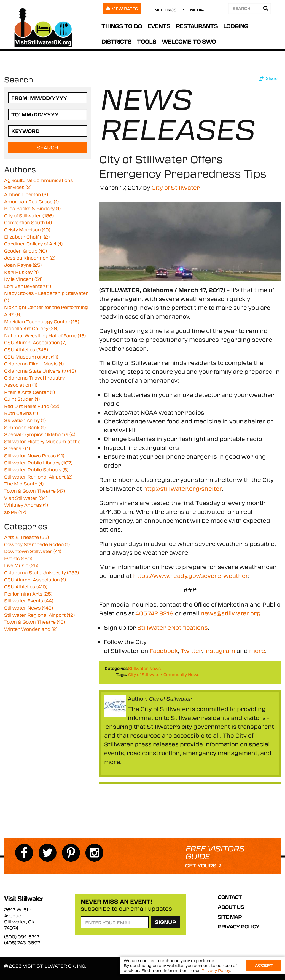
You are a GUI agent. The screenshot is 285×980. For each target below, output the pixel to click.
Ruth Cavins (21, 413)
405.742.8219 (154, 613)
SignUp (166, 923)
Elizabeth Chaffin (27, 237)
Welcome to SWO (189, 41)
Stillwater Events (29, 601)
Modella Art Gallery (31, 328)
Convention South (28, 222)
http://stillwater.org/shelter (183, 488)
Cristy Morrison (27, 230)
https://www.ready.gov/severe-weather (191, 576)
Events (159, 26)
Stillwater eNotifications (173, 627)
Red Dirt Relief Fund (32, 406)
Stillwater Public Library (38, 463)
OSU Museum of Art (31, 357)
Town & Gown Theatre (35, 491)
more (257, 651)
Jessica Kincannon (30, 258)
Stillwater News (144, 668)
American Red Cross (31, 201)
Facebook (164, 651)
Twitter (191, 651)
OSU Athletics (26, 350)
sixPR (15, 512)
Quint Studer (22, 399)
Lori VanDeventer (28, 286)
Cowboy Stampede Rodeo (37, 544)
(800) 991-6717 (22, 937)
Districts (116, 41)
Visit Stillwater (26, 498)
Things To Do (122, 26)
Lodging (236, 26)
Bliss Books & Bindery (32, 208)
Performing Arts (28, 594)
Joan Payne (23, 265)
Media (197, 10)
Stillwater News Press (34, 456)
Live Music (21, 565)
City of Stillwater (176, 187)
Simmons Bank (25, 427)
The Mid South (24, 484)
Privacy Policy (239, 926)
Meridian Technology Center (42, 321)
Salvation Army (25, 420)
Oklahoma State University (40, 371)
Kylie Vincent (23, 279)
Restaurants (197, 26)
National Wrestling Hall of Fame (45, 336)
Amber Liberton (26, 194)
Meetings (165, 10)
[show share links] (268, 79)
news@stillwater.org (231, 613)
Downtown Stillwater (33, 551)
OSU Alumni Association (35, 342)
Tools (147, 41)
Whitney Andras (26, 505)
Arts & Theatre (26, 537)
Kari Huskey (21, 272)
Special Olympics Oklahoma (40, 434)
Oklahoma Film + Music (34, 364)
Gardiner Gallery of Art (33, 244)
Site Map (230, 917)
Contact (230, 897)
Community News (181, 674)
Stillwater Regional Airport (38, 477)
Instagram (220, 651)
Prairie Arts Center (29, 392)
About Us (231, 907)
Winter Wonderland (31, 629)
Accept (264, 965)
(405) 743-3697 (22, 943)
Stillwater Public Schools (36, 470)
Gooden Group (25, 251)
